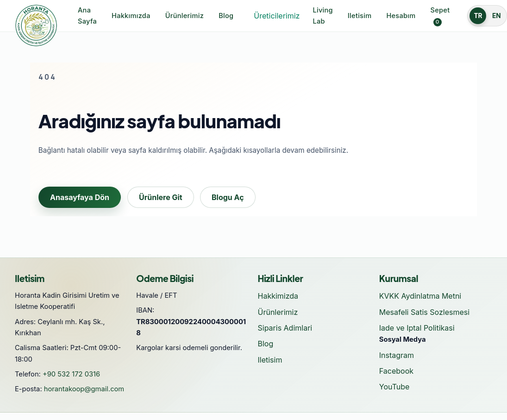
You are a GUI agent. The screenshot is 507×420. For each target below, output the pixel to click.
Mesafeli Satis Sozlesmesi (424, 312)
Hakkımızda (131, 16)
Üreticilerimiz (277, 16)
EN (497, 16)
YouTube (394, 387)
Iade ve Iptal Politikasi (417, 328)
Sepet (440, 16)
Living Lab (322, 16)
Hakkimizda (278, 296)
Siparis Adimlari (285, 328)
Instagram (397, 355)
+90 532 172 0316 (71, 374)
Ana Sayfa (87, 16)
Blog (226, 16)
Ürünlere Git (161, 197)
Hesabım (401, 16)
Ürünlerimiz (185, 16)
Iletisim (360, 16)
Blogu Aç (228, 197)
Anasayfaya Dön (80, 197)
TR (478, 16)
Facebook (396, 371)
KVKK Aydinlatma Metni (420, 296)
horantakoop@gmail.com (84, 389)
